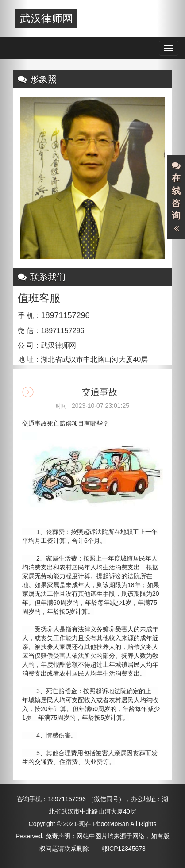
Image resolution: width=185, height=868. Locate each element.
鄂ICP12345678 (123, 849)
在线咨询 (176, 197)
